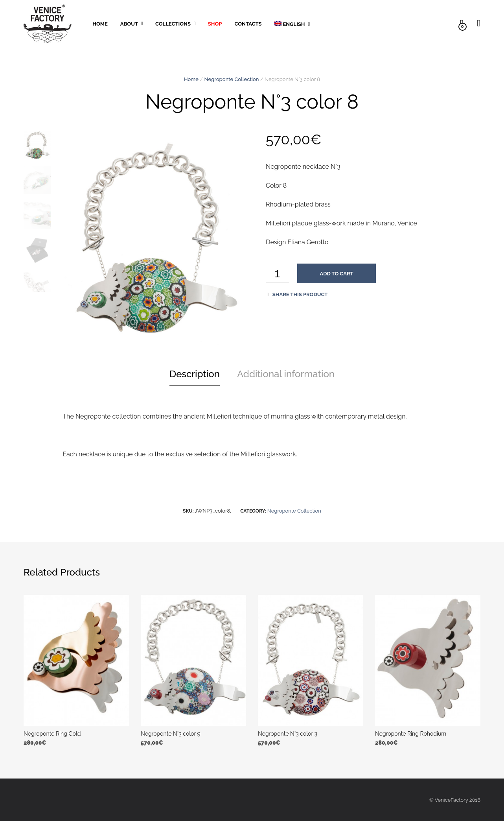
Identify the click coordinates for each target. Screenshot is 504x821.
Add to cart (337, 274)
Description (195, 374)
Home (100, 24)
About (129, 24)
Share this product (297, 294)
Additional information (286, 374)
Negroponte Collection (232, 79)
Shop (215, 24)
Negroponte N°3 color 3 (288, 734)
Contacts (248, 24)
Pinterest (344, 23)
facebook (362, 23)
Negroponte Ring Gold (52, 734)
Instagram (327, 23)
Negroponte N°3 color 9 (171, 734)
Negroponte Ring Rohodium (411, 734)
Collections (173, 24)
